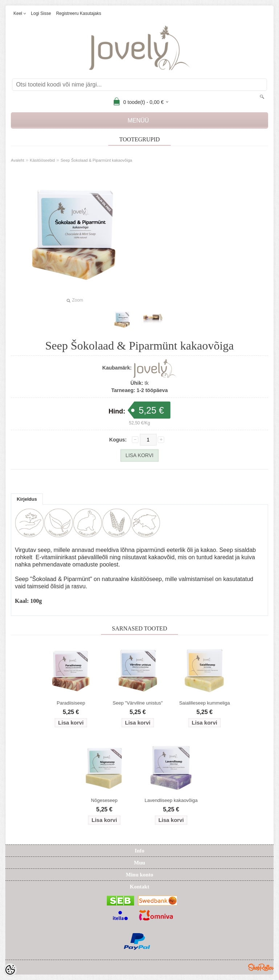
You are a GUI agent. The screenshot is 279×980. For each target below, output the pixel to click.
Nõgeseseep (104, 800)
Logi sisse (41, 13)
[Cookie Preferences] (10, 970)
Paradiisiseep (71, 703)
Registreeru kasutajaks (78, 13)
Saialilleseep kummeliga (204, 703)
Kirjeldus (27, 499)
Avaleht (18, 160)
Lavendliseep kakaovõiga (171, 800)
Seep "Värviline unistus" (138, 703)
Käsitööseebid (42, 160)
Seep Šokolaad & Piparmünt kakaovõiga (96, 160)
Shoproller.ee (261, 967)
